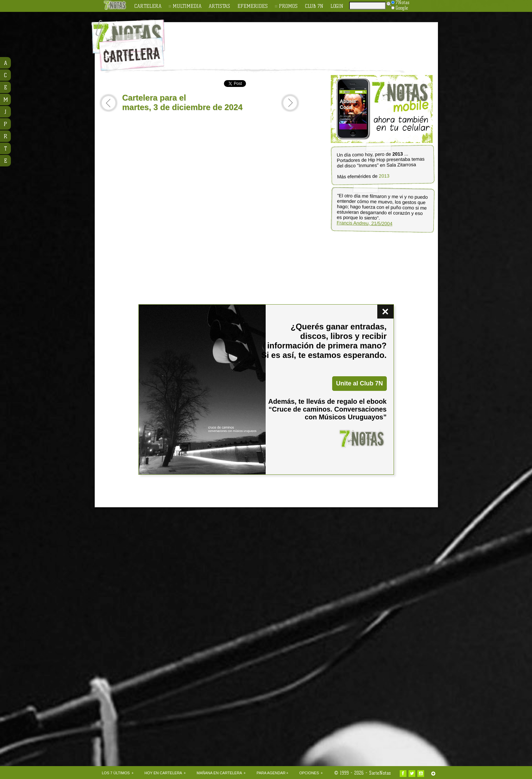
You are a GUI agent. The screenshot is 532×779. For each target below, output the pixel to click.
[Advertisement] (310, 41)
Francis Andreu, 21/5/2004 (364, 223)
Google (400, 8)
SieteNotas (380, 773)
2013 (384, 176)
